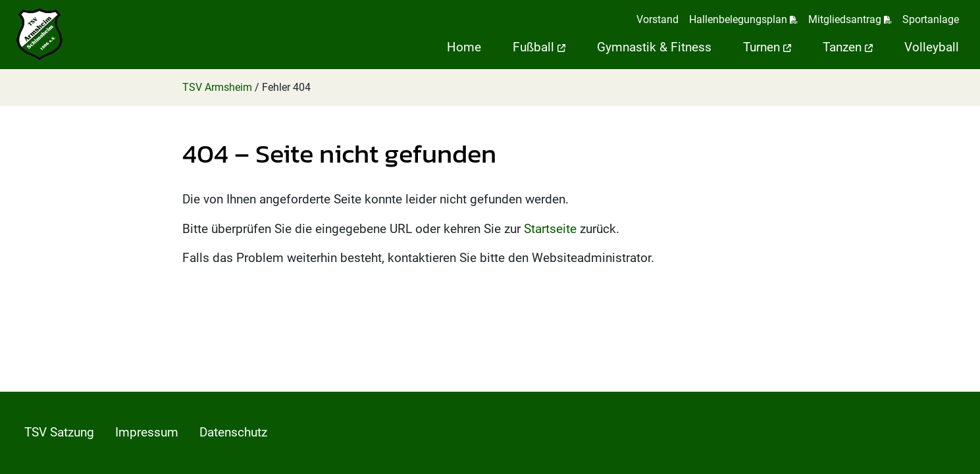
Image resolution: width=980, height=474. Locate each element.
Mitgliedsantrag (850, 19)
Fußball (539, 47)
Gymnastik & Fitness (654, 47)
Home (464, 47)
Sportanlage (931, 19)
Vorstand (658, 19)
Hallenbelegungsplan (743, 19)
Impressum (147, 432)
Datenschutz (233, 432)
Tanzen (848, 47)
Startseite (550, 229)
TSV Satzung (59, 432)
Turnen (767, 47)
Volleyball (932, 47)
